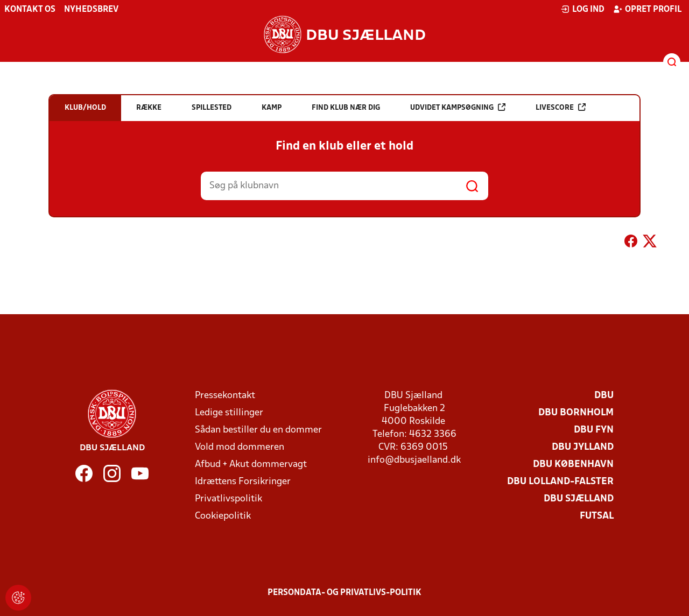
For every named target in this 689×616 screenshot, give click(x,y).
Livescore (561, 107)
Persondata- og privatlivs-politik (344, 593)
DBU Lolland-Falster (560, 482)
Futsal (597, 516)
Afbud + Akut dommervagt (251, 465)
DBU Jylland (583, 447)
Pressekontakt (225, 396)
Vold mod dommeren (240, 447)
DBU (604, 396)
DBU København (573, 465)
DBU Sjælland (579, 499)
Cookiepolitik (223, 516)
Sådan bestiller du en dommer (258, 430)
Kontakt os (30, 10)
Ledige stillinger (229, 413)
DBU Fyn (594, 430)
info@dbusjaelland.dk (414, 460)
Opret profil (647, 9)
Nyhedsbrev (91, 10)
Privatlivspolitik (229, 499)
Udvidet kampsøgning (458, 107)
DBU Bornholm (576, 413)
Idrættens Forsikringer (243, 482)
